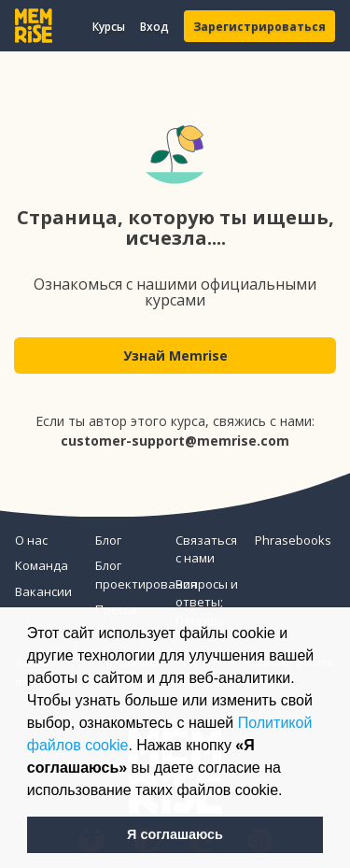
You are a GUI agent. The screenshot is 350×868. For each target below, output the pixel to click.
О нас (31, 540)
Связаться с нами (206, 549)
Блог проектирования (128, 575)
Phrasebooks (287, 540)
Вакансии (43, 591)
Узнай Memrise (175, 356)
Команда (42, 565)
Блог (108, 540)
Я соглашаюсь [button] (175, 834)
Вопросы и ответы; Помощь (207, 602)
